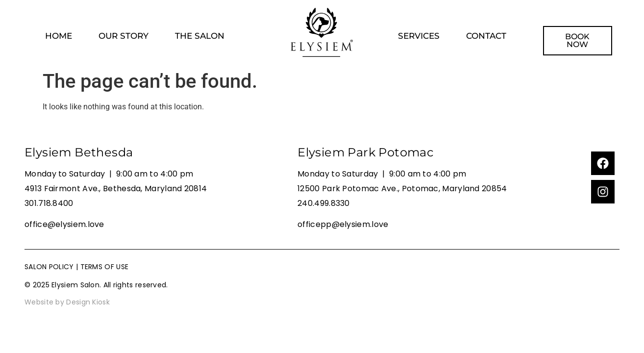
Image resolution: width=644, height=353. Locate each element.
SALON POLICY (49, 267)
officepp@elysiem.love (343, 224)
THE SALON (200, 36)
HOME (59, 36)
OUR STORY (124, 36)
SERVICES (419, 36)
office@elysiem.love (64, 224)
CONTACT (486, 36)
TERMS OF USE (105, 267)
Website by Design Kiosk (67, 302)
